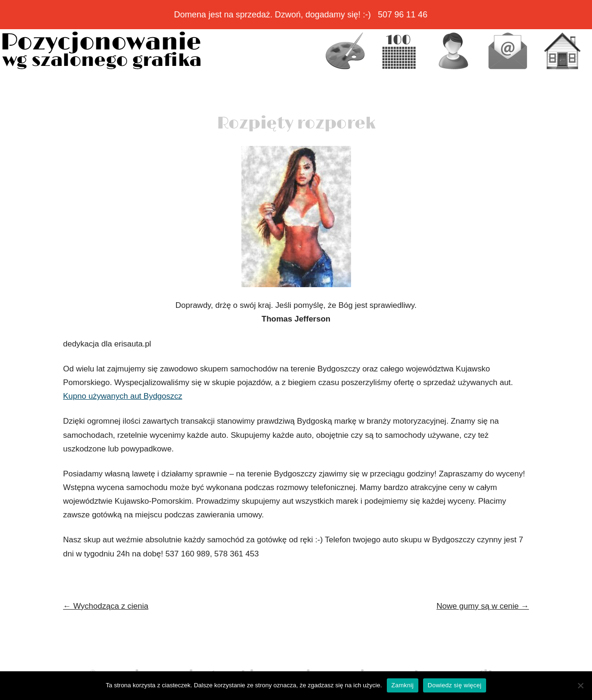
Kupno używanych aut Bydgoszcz (123, 396)
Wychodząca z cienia (106, 606)
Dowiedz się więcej (455, 685)
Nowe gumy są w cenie (483, 606)
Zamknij (403, 685)
